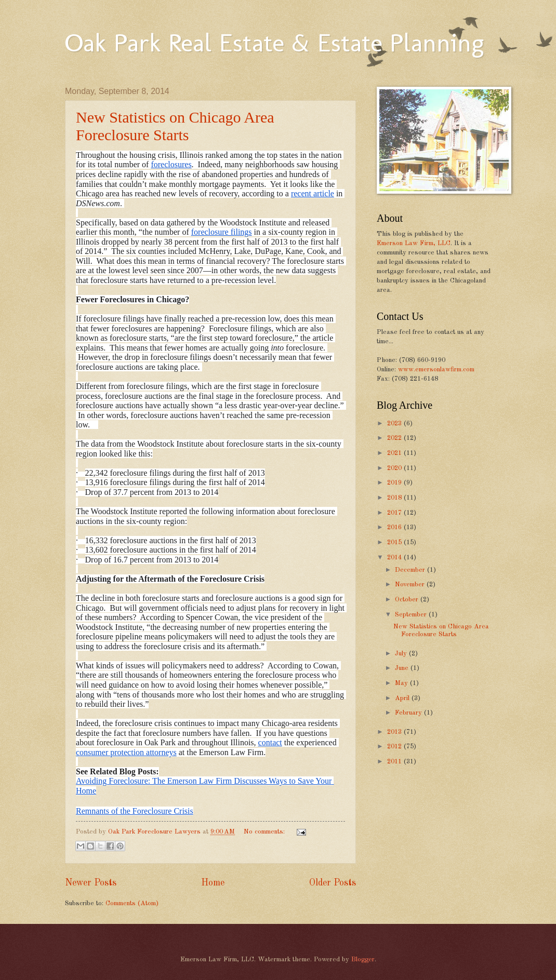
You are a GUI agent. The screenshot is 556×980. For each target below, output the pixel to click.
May (402, 683)
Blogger (363, 959)
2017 (395, 513)
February (409, 713)
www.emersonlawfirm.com (436, 370)
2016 (395, 527)
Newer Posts (91, 883)
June (403, 668)
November (411, 585)
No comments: (265, 832)
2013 (395, 732)
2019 (395, 483)
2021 (395, 453)
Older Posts (333, 883)
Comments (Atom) (132, 903)
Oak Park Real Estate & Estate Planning (274, 43)
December (411, 570)
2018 (395, 498)
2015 (395, 542)
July (402, 654)
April (403, 698)
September (412, 615)
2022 (395, 438)
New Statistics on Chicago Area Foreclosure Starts (175, 126)
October (408, 600)
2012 (395, 747)
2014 (395, 558)
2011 (395, 762)
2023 (395, 424)
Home (213, 883)
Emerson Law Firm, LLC (414, 243)
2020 (395, 468)
